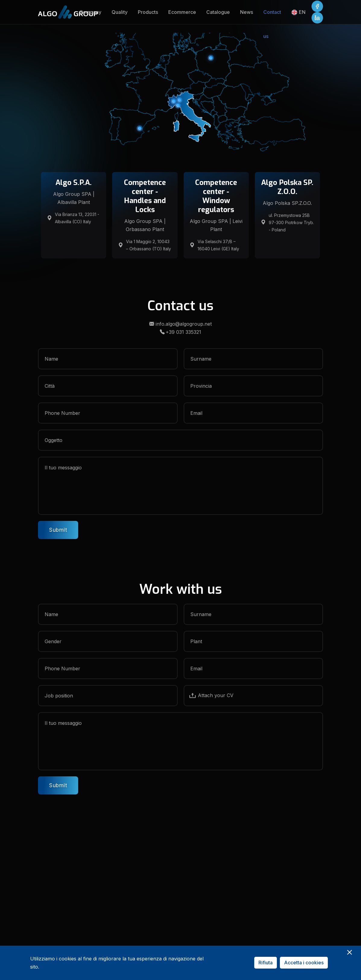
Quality (120, 12)
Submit (58, 530)
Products (148, 12)
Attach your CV (211, 695)
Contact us (272, 17)
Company (90, 12)
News (247, 12)
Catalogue (218, 12)
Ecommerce (182, 12)
